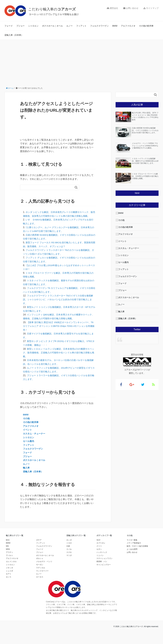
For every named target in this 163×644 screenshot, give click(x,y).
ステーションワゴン (104, 562)
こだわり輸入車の (58, 9)
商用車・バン (102, 565)
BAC (8, 544)
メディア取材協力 (134, 547)
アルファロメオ (128, 26)
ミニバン (100, 559)
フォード (9, 26)
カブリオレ (101, 547)
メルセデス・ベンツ (44, 565)
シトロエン (33, 26)
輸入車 (27, 472)
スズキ (69, 556)
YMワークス (142, 370)
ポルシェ (40, 562)
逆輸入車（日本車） (14, 35)
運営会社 (112, 8)
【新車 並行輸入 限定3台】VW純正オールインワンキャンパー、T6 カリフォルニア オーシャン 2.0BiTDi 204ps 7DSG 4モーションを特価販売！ (59, 330)
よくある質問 (132, 553)
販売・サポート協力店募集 (137, 550)
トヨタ (69, 547)
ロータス (40, 581)
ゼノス (9, 581)
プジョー (20, 26)
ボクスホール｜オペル (52, 26)
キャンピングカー (104, 568)
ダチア (39, 544)
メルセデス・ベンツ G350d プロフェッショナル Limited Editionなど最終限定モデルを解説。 (145, 146)
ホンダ (69, 544)
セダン (99, 553)
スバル (69, 553)
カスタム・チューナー (35, 437)
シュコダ (9, 575)
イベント (28, 434)
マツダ (69, 559)
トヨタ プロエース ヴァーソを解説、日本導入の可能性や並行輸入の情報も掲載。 (145, 176)
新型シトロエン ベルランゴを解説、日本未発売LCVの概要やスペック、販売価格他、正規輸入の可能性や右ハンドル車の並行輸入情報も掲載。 (59, 356)
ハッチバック (102, 556)
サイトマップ (151, 8)
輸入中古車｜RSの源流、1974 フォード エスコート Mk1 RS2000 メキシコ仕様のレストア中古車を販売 (145, 116)
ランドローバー (42, 575)
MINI (8, 553)
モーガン (40, 568)
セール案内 (29, 445)
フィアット (81, 26)
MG (7, 550)
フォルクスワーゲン (99, 26)
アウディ (9, 556)
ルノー (69, 26)
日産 (68, 550)
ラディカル (41, 571)
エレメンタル (11, 565)
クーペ (99, 550)
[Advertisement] (81, 62)
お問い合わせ (131, 8)
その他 (27, 422)
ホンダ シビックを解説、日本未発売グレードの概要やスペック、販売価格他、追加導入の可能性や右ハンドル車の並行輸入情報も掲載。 (59, 216)
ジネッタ (9, 571)
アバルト (9, 559)
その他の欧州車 (146, 26)
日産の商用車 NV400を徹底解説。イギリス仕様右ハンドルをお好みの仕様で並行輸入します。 (145, 130)
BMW (115, 26)
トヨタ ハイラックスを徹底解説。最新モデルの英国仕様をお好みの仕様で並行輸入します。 (145, 161)
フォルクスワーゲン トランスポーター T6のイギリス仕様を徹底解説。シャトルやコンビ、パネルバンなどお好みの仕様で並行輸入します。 (59, 303)
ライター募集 (132, 544)
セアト (9, 578)
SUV (98, 544)
